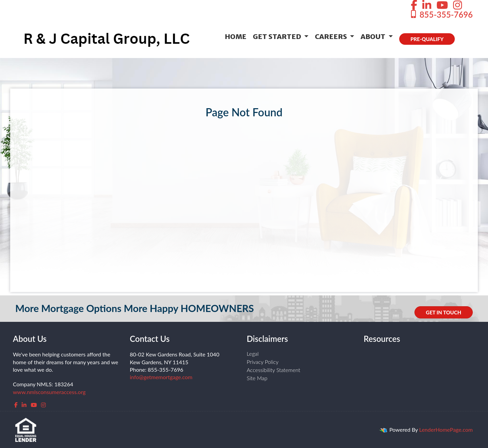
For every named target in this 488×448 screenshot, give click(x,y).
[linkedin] (24, 405)
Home (236, 36)
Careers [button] (332, 36)
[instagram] (43, 405)
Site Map (257, 378)
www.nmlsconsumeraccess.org (49, 392)
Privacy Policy (263, 362)
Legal (253, 354)
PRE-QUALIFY (427, 39)
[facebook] (16, 405)
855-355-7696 (441, 14)
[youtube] (34, 405)
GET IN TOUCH (444, 312)
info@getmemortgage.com (161, 377)
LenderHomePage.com (446, 430)
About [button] (374, 36)
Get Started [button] (278, 36)
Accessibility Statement (273, 370)
